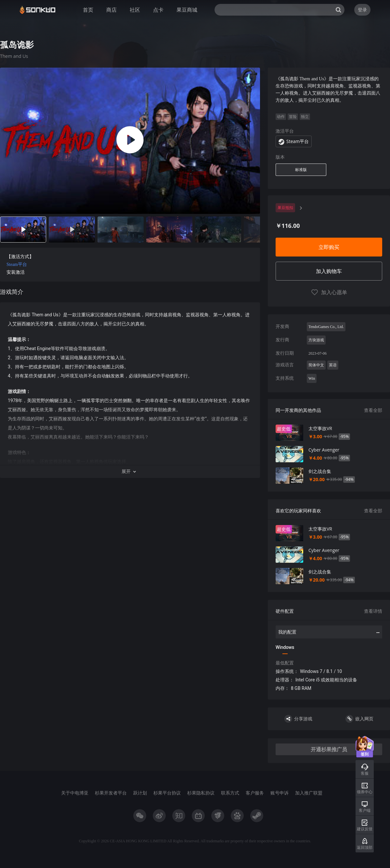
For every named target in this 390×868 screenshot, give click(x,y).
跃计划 (140, 793)
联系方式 (230, 793)
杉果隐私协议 (201, 793)
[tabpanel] (130, 279)
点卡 (158, 10)
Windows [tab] (285, 647)
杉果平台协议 (167, 793)
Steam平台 (17, 264)
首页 (88, 10)
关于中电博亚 (75, 793)
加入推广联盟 (309, 793)
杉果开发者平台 (111, 793)
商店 (111, 10)
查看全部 (373, 410)
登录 (362, 10)
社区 (135, 10)
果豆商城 (187, 10)
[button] (130, 471)
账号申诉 (279, 793)
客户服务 (255, 793)
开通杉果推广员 (329, 749)
